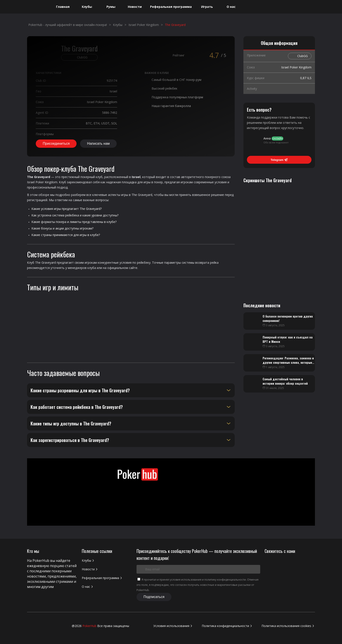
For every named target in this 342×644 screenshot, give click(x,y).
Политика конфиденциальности (227, 626)
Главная (63, 7)
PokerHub (89, 626)
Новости (135, 7)
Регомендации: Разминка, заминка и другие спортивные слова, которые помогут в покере (288, 362)
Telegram (279, 160)
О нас (231, 7)
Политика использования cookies (288, 626)
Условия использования (173, 626)
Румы (111, 7)
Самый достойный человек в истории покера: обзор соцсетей (285, 381)
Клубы (87, 7)
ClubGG (303, 56)
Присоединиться (56, 144)
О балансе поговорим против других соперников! (288, 318)
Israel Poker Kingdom (42, 182)
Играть (207, 7)
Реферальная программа (171, 7)
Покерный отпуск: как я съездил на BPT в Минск (288, 339)
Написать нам (98, 144)
